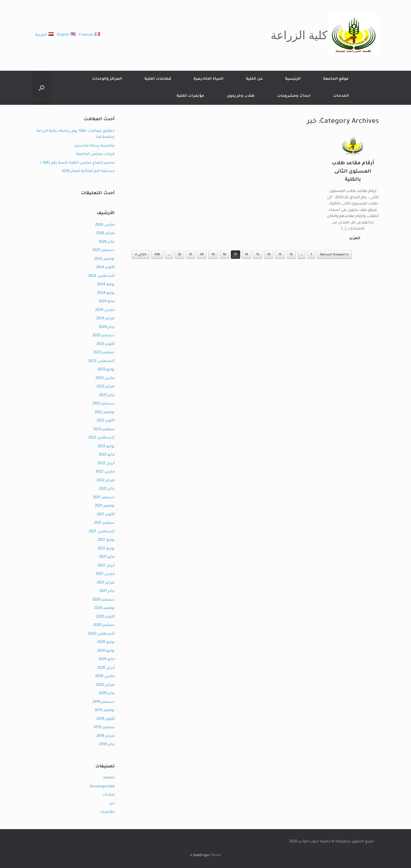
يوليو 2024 (106, 285)
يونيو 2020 (106, 651)
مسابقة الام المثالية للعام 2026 (88, 172)
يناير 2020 (107, 694)
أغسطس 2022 (101, 438)
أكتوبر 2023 (105, 344)
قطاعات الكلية (158, 79)
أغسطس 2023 (101, 362)
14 (269, 255)
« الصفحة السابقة (334, 255)
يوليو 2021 (106, 540)
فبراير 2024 (105, 319)
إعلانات (109, 795)
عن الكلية (254, 79)
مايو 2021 (107, 557)
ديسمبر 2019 (104, 702)
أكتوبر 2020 (105, 617)
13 (280, 255)
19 (213, 255)
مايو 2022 (107, 455)
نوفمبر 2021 (105, 506)
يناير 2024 (107, 327)
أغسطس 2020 (101, 634)
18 (224, 255)
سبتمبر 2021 (104, 523)
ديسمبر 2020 (103, 600)
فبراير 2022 (105, 481)
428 (157, 255)
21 (191, 255)
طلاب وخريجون (241, 96)
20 (202, 255)
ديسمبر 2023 (104, 336)
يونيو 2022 (106, 447)
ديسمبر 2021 (104, 498)
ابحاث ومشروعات (294, 96)
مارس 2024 (105, 310)
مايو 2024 (106, 302)
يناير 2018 (107, 745)
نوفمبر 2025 (104, 259)
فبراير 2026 (105, 234)
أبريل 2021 (106, 566)
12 (291, 255)
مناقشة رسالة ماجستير (94, 146)
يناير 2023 (107, 396)
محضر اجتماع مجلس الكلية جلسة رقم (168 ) (77, 163)
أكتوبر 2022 (105, 421)
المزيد (353, 239)
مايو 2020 (106, 660)
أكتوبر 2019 (105, 719)
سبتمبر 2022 (104, 430)
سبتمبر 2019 (104, 728)
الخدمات (341, 96)
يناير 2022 (107, 489)
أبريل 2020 (106, 668)
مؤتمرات (107, 812)
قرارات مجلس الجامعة (95, 154)
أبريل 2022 (106, 464)
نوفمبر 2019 (105, 711)
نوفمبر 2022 (105, 413)
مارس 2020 (105, 677)
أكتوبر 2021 (106, 515)
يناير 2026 (107, 242)
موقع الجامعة (336, 79)
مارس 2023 (105, 379)
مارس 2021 (105, 574)
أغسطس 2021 (102, 532)
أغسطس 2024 (101, 276)
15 (258, 255)
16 (247, 255)
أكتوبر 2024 (105, 268)
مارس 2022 (105, 472)
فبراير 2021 (106, 583)
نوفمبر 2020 (104, 608)
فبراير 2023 (105, 387)
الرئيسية (293, 79)
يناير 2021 (107, 591)
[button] (42, 88)
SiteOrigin (201, 856)
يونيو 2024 (106, 293)
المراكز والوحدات (107, 79)
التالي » (141, 255)
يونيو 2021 (106, 549)
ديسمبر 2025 (103, 251)
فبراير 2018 (105, 736)
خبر (112, 804)
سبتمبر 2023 (104, 353)
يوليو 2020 (106, 642)
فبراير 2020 (105, 685)
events (109, 778)
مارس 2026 (105, 225)
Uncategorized (102, 787)
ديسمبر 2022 (104, 404)
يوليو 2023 (106, 370)
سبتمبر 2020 (104, 625)
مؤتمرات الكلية (190, 96)
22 (179, 255)
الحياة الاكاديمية (209, 79)
